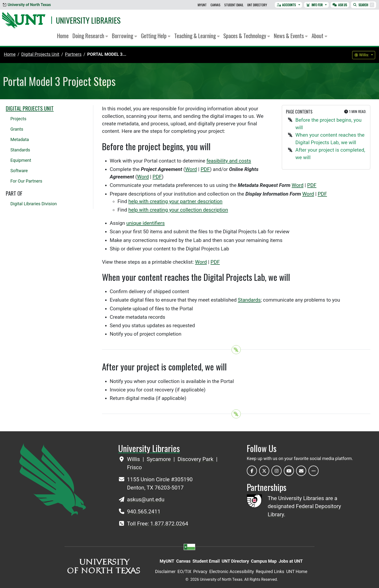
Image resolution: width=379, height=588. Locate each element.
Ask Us (340, 5)
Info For (314, 5)
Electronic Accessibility (232, 571)
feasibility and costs (229, 161)
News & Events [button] (291, 36)
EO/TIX (184, 571)
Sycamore (159, 459)
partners (73, 54)
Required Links (270, 571)
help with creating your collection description (178, 210)
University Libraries (88, 20)
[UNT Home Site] (53, 479)
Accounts (286, 5)
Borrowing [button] (124, 36)
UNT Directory (257, 5)
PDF (205, 169)
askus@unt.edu (146, 499)
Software (19, 171)
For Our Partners (26, 181)
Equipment (21, 160)
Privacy (200, 571)
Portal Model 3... (107, 54)
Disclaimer (165, 571)
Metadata (20, 139)
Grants (17, 129)
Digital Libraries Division (34, 204)
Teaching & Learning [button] (197, 36)
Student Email (234, 5)
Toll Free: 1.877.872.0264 (157, 524)
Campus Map (264, 561)
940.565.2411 (144, 511)
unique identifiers (145, 223)
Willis (134, 459)
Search (364, 5)
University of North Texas (27, 5)
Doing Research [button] (90, 36)
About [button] (319, 36)
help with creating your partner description (175, 201)
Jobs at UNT (291, 561)
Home (63, 36)
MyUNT (202, 5)
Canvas (215, 5)
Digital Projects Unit (30, 108)
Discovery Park (196, 459)
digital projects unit (40, 54)
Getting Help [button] (156, 36)
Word (191, 169)
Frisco (134, 467)
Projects (18, 119)
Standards (249, 300)
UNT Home (297, 571)
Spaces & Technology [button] (247, 36)
